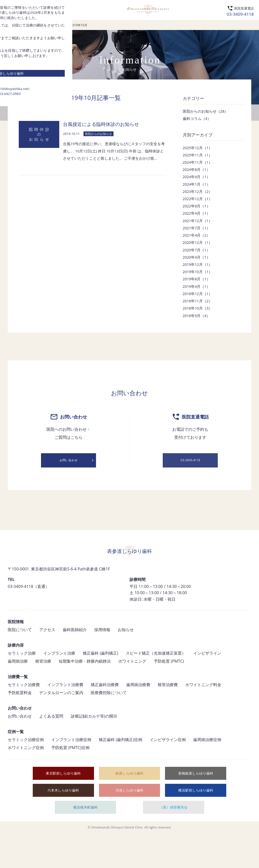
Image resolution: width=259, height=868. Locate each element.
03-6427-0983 (129, 512)
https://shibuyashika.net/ (129, 505)
